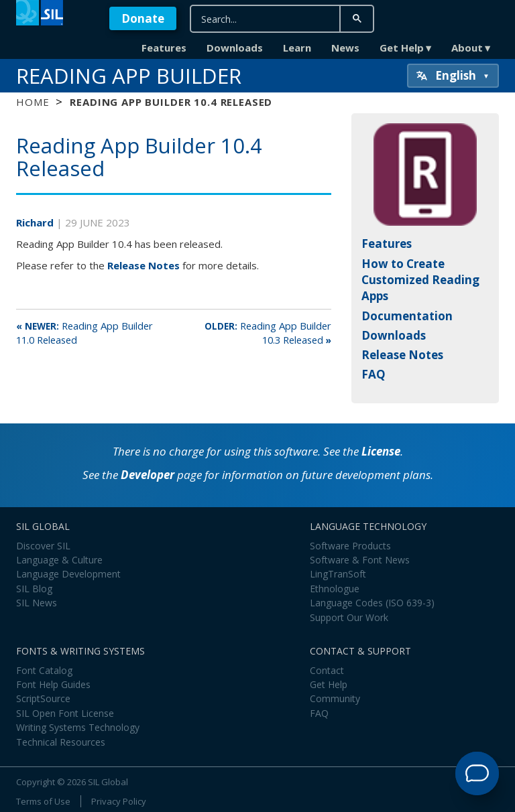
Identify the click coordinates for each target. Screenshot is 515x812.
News (345, 48)
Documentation (407, 316)
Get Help (402, 48)
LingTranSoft (338, 574)
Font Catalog (44, 670)
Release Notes (144, 265)
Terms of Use (43, 801)
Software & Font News (360, 560)
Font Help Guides (53, 684)
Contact (327, 670)
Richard (36, 222)
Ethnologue (335, 589)
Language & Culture (59, 560)
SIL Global (108, 782)
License (381, 451)
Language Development (68, 574)
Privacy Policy (119, 801)
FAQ (374, 374)
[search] (273, 19)
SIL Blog (34, 589)
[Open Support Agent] (477, 773)
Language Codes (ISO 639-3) (372, 603)
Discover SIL (43, 546)
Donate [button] (143, 18)
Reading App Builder (129, 76)
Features (164, 48)
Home (33, 102)
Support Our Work (349, 617)
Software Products (350, 546)
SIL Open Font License (65, 713)
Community (335, 698)
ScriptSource (43, 698)
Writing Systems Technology (78, 727)
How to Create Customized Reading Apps (420, 280)
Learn (297, 48)
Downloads (235, 48)
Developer (148, 475)
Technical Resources (61, 742)
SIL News (37, 603)
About (467, 48)
